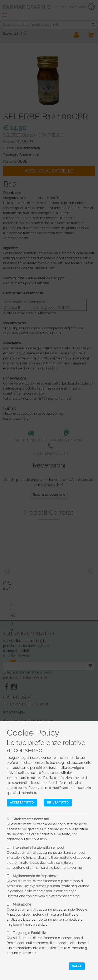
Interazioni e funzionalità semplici (38, 848)
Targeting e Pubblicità (29, 933)
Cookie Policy (33, 733)
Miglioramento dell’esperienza (36, 876)
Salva (77, 966)
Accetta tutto (22, 802)
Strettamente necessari (31, 819)
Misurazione (22, 904)
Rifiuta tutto (58, 802)
